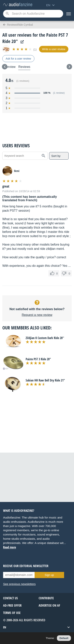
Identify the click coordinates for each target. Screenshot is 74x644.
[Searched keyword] (33, 14)
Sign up (49, 575)
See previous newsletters (19, 584)
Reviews (24, 67)
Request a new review (37, 315)
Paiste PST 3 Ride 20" (38, 359)
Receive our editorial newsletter (26, 566)
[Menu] (69, 14)
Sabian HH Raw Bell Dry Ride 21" (45, 380)
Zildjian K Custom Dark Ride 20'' (45, 338)
